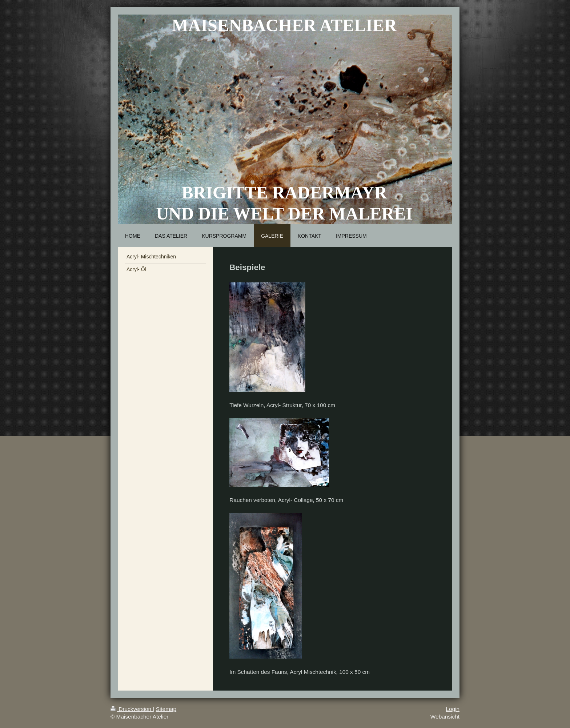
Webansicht (445, 717)
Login (453, 709)
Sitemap (166, 709)
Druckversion (132, 709)
